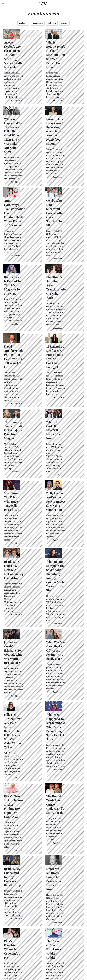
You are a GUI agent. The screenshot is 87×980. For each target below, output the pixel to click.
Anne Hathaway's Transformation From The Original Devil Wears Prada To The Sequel (21, 197)
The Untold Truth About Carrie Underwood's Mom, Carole (64, 703)
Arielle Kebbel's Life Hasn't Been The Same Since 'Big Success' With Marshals (22, 60)
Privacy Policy (52, 947)
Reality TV (23, 23)
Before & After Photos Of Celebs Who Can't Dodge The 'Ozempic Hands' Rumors (22, 892)
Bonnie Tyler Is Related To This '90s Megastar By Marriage (22, 259)
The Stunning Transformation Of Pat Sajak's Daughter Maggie (22, 381)
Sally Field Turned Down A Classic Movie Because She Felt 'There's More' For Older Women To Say (22, 640)
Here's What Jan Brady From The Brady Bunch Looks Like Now (64, 768)
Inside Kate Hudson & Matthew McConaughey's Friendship (20, 505)
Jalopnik (23, 962)
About (31, 947)
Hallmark (52, 23)
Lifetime (64, 23)
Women (49, 964)
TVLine (32, 962)
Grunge (58, 962)
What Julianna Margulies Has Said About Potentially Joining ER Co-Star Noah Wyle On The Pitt (65, 507)
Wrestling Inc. (60, 964)
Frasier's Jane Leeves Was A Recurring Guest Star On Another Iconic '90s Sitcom (63, 125)
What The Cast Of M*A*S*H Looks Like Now (61, 381)
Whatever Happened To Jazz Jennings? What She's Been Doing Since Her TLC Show (64, 640)
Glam (50, 962)
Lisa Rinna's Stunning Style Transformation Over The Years (62, 259)
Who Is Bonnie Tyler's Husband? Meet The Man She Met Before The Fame (65, 60)
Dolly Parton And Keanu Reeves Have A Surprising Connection (64, 442)
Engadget (14, 962)
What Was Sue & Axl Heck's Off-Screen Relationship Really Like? (61, 575)
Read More (33, 89)
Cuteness (42, 962)
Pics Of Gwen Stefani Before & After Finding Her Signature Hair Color (21, 705)
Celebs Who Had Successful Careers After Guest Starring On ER (64, 192)
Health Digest (69, 962)
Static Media (31, 951)
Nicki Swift (39, 964)
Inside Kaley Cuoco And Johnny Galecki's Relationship (22, 768)
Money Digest (27, 964)
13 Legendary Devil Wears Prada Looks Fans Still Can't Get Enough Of (64, 320)
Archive (40, 947)
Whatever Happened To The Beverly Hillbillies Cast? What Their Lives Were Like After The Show (22, 127)
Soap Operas (38, 23)
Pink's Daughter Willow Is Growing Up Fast (21, 827)
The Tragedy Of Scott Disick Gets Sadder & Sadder (62, 829)
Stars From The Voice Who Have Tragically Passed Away (20, 442)
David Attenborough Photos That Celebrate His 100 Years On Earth (21, 320)
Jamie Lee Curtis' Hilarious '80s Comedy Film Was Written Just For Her (21, 575)
